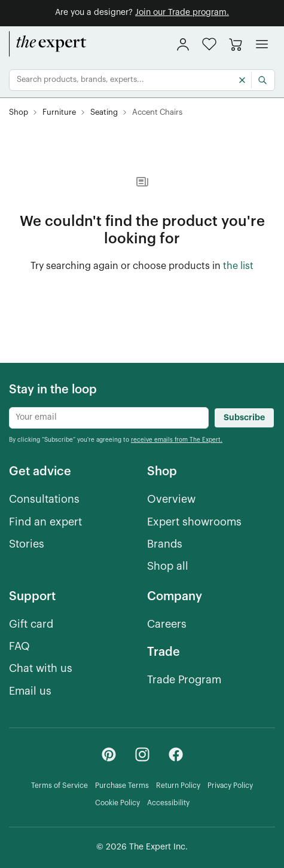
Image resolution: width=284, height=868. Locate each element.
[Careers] (167, 624)
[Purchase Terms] (122, 786)
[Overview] (171, 499)
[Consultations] (44, 499)
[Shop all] (168, 566)
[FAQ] (19, 647)
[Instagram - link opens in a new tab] (142, 754)
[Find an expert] (45, 522)
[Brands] (165, 544)
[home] (48, 44)
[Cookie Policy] (117, 803)
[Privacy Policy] (230, 786)
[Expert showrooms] (194, 522)
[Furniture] (59, 113)
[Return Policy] (178, 786)
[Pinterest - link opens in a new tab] (109, 754)
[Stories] (27, 544)
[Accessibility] (168, 803)
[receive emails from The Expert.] (177, 439)
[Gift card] (31, 624)
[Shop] (19, 113)
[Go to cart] (236, 44)
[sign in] (183, 44)
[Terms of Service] (59, 786)
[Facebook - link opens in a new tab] (176, 754)
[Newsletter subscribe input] (109, 418)
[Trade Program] (184, 680)
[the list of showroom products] (238, 267)
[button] (209, 44)
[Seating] (104, 113)
